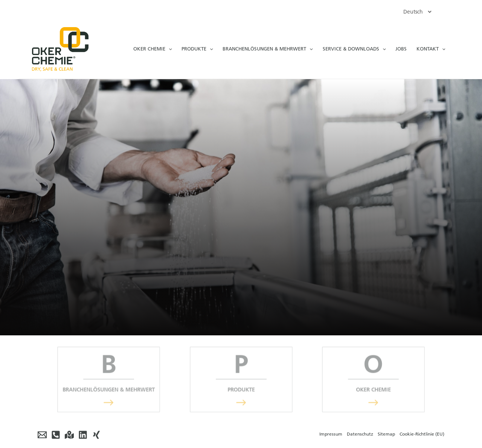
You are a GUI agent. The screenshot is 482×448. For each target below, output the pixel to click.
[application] (169, 49)
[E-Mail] (42, 435)
